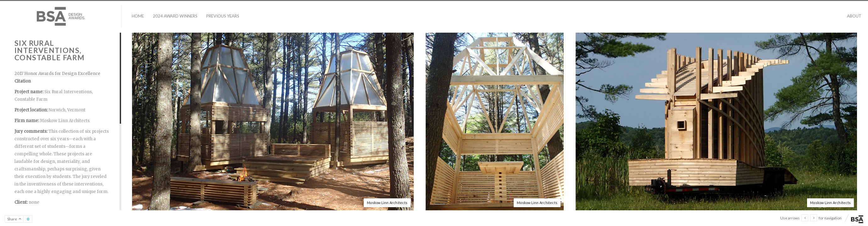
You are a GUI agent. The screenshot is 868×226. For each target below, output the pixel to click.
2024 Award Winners (175, 16)
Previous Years (223, 16)
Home (138, 16)
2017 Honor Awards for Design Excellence (57, 74)
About (854, 16)
